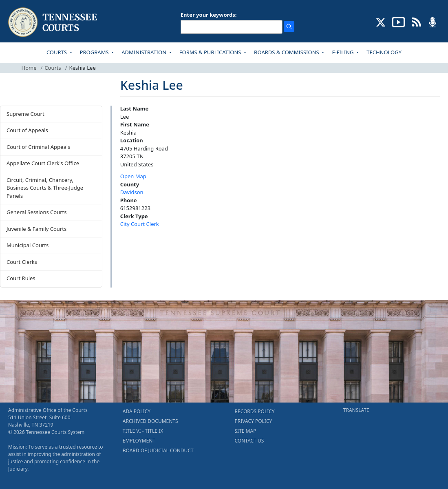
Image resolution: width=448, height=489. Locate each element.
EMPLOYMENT (139, 441)
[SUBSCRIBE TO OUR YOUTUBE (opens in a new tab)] (399, 22)
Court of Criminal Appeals (38, 147)
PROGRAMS (95, 52)
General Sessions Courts (37, 212)
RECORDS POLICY (255, 411)
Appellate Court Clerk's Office (43, 163)
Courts (53, 68)
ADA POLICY (137, 411)
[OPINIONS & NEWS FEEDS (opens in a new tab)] (416, 22)
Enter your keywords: (209, 15)
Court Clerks (22, 262)
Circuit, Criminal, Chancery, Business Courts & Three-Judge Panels (45, 188)
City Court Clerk (140, 224)
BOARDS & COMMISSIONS (287, 52)
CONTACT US (249, 441)
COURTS (57, 52)
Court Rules (21, 278)
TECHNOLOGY (384, 52)
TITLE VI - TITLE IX (143, 431)
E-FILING (343, 52)
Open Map (133, 176)
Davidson (132, 192)
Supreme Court (25, 114)
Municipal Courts (28, 245)
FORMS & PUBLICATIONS (211, 52)
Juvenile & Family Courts (36, 229)
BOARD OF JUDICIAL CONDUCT (158, 450)
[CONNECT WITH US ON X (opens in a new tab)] (381, 22)
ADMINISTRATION (145, 52)
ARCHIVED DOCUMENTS (150, 421)
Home (29, 68)
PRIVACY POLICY (254, 421)
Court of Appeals (27, 130)
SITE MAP (246, 431)
